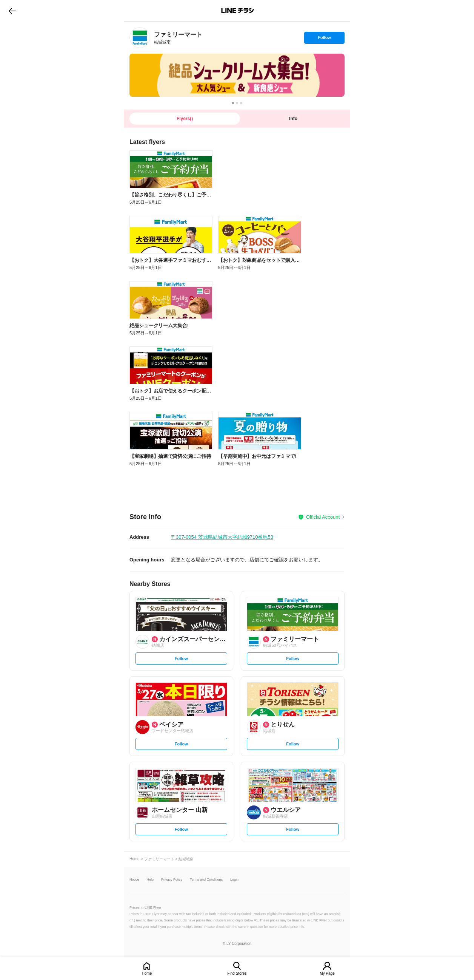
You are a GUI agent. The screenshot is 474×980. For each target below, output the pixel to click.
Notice (134, 880)
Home (147, 973)
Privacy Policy (172, 880)
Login (234, 880)
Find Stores (237, 973)
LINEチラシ (238, 11)
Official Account (323, 517)
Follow (324, 39)
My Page (327, 973)
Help (150, 880)
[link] (140, 38)
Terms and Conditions (206, 880)
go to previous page (12, 11)
